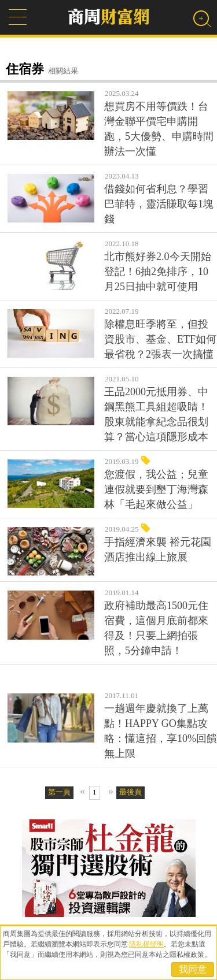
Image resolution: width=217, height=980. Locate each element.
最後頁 (130, 792)
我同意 (193, 969)
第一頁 (59, 792)
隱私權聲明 (146, 944)
